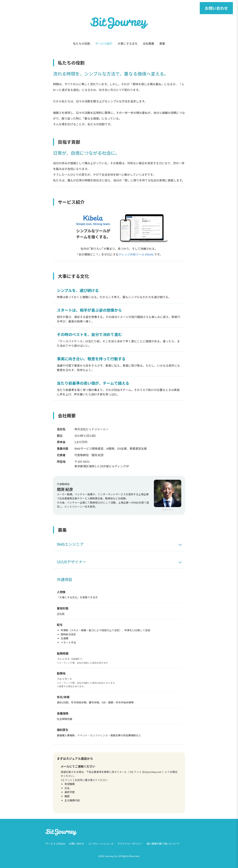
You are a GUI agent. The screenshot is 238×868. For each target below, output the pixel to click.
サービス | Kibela (55, 844)
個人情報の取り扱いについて (163, 844)
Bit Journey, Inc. (109, 856)
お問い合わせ (216, 8)
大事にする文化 (128, 43)
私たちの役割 (82, 43)
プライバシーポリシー (130, 844)
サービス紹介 (104, 43)
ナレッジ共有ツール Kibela (136, 254)
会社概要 (148, 43)
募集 (162, 43)
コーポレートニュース (101, 844)
